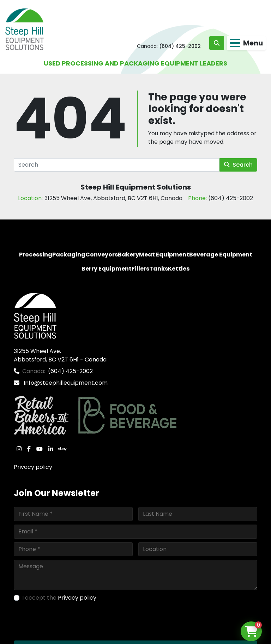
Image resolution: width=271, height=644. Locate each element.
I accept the (59, 598)
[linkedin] (51, 449)
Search (238, 165)
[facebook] (29, 449)
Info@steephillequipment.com (65, 383)
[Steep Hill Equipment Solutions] (35, 315)
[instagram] (19, 449)
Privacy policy (33, 467)
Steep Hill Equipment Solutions (136, 187)
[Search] (117, 165)
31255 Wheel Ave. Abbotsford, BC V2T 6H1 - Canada (60, 355)
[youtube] (40, 449)
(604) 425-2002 (180, 46)
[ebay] (62, 449)
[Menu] (235, 43)
